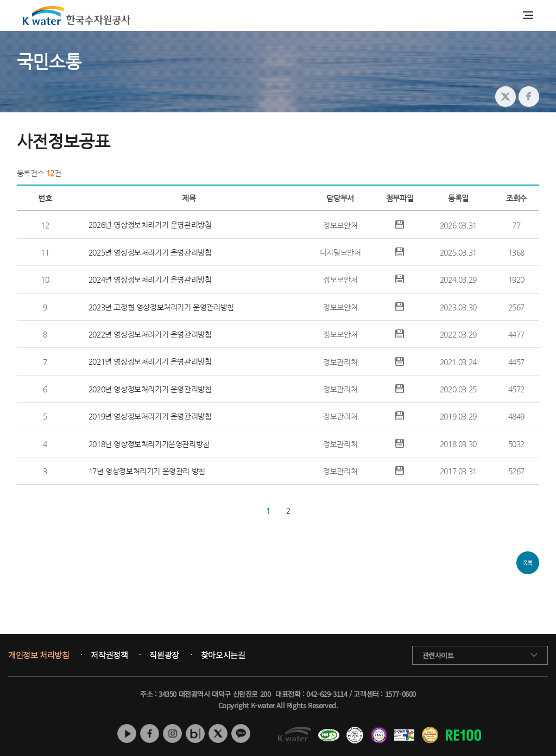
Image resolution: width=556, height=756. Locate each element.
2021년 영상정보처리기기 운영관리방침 (150, 361)
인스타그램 (172, 733)
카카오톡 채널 (241, 733)
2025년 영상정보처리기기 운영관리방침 (150, 252)
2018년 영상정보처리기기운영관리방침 (149, 444)
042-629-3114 (327, 694)
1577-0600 (400, 694)
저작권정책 (109, 655)
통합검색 (501, 15)
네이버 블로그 (195, 733)
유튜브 (127, 733)
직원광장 (164, 655)
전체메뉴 (528, 15)
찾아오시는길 (223, 655)
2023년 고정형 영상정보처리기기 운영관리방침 (161, 307)
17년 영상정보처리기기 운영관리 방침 (147, 471)
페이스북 (150, 733)
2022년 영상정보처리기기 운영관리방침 (150, 334)
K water (77, 15)
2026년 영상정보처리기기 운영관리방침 (150, 225)
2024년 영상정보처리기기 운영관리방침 (150, 279)
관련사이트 (438, 655)
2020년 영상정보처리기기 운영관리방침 (150, 389)
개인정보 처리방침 (39, 655)
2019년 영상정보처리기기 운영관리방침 (150, 416)
